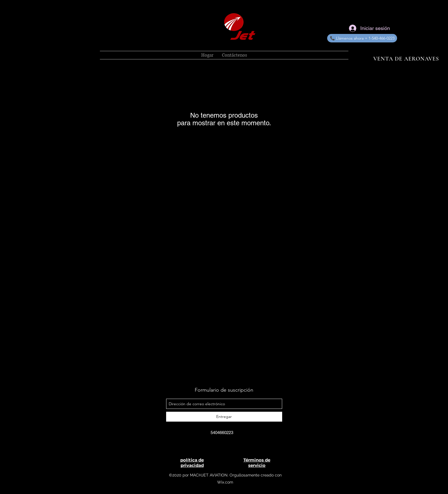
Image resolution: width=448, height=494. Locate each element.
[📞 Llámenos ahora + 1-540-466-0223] (362, 38)
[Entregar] (224, 417)
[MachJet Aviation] (216, 445)
